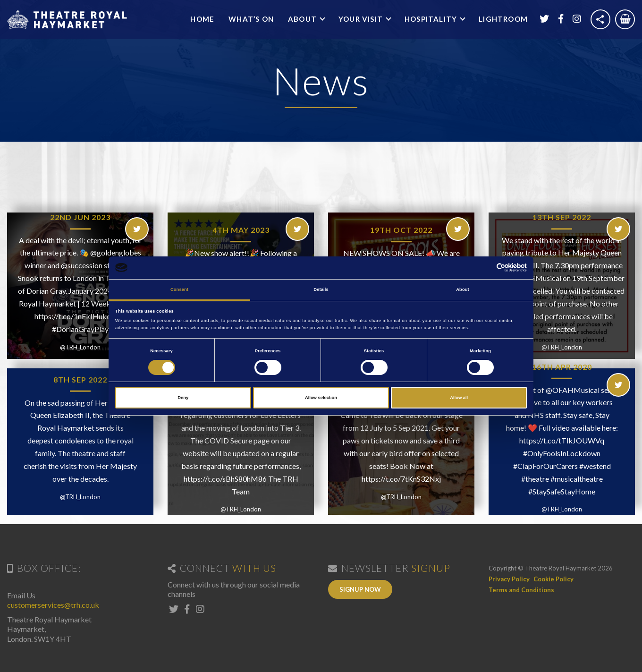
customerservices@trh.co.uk (53, 605)
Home (202, 19)
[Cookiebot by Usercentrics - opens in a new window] (486, 268)
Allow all (459, 398)
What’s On (251, 19)
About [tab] (463, 289)
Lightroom (503, 19)
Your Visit (362, 19)
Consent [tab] (179, 289)
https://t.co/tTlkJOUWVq (562, 440)
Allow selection (321, 398)
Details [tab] (321, 289)
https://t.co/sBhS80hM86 (225, 479)
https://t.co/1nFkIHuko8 (75, 316)
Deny (183, 398)
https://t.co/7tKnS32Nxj (401, 479)
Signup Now (360, 589)
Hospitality (432, 19)
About (303, 19)
